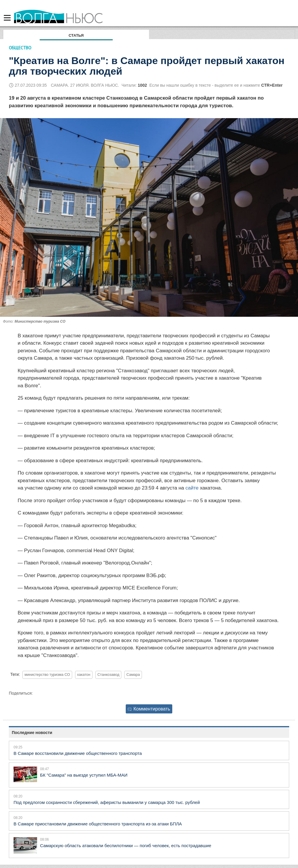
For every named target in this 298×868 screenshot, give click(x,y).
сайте (192, 488)
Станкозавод (109, 675)
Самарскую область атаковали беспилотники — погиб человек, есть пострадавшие (126, 846)
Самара (133, 675)
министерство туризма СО (47, 675)
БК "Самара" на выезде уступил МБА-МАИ (84, 775)
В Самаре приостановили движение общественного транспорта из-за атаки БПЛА (98, 824)
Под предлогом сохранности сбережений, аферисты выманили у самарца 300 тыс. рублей (107, 802)
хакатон (84, 675)
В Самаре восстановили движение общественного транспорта (78, 753)
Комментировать (149, 709)
